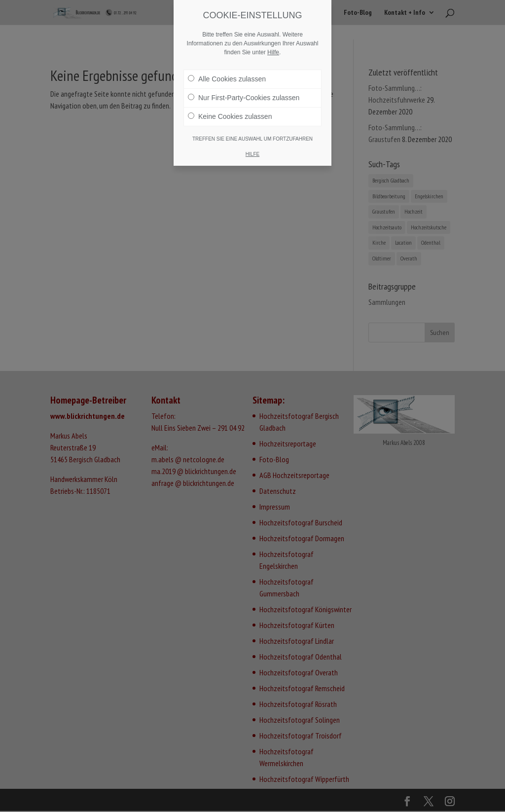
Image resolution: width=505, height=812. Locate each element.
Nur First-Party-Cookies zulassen (244, 98)
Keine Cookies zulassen (230, 116)
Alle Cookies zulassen (227, 79)
